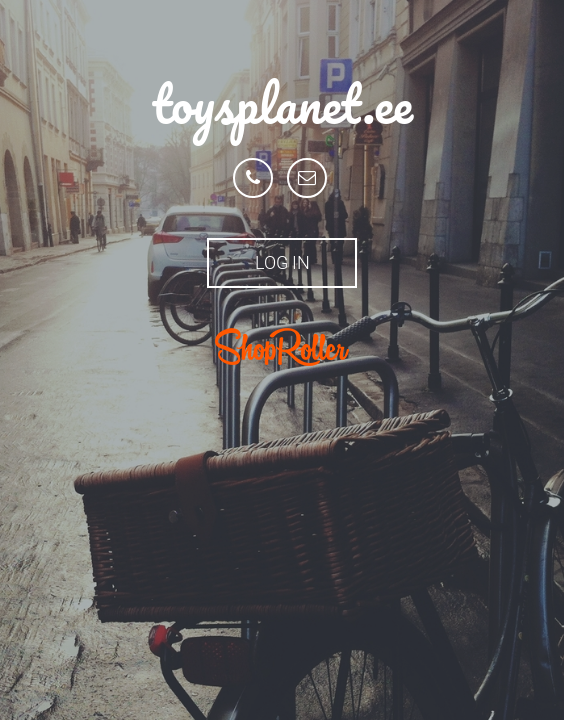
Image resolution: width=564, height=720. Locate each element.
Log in (282, 262)
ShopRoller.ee (282, 347)
